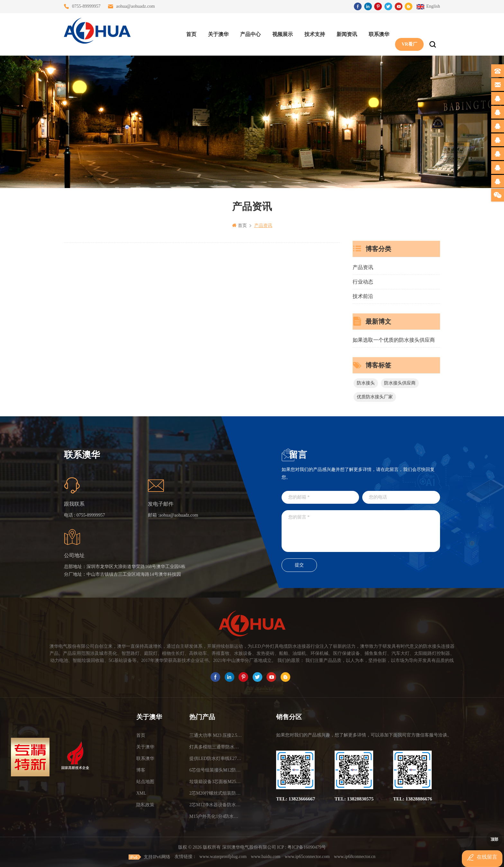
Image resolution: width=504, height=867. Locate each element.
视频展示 (280, 32)
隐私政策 (145, 804)
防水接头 (366, 383)
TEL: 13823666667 (296, 799)
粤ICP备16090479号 (307, 847)
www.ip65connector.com (307, 856)
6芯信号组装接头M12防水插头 (216, 770)
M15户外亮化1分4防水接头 (216, 816)
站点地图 (145, 781)
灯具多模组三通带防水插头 (216, 747)
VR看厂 (407, 32)
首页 (189, 32)
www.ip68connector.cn (355, 856)
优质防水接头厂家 (375, 397)
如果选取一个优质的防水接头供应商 (394, 340)
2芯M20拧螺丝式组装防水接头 (216, 793)
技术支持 (312, 32)
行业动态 (363, 281)
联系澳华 (376, 32)
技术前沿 (363, 296)
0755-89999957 (86, 6)
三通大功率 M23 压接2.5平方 (216, 735)
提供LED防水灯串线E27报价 (216, 758)
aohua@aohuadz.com (135, 6)
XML (141, 793)
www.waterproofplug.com (223, 856)
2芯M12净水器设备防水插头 (216, 804)
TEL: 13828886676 (413, 799)
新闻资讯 (344, 32)
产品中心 (248, 32)
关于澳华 (216, 32)
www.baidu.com (266, 856)
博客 (141, 770)
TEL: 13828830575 (354, 799)
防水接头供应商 (400, 383)
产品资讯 (363, 267)
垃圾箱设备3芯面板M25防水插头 (216, 781)
